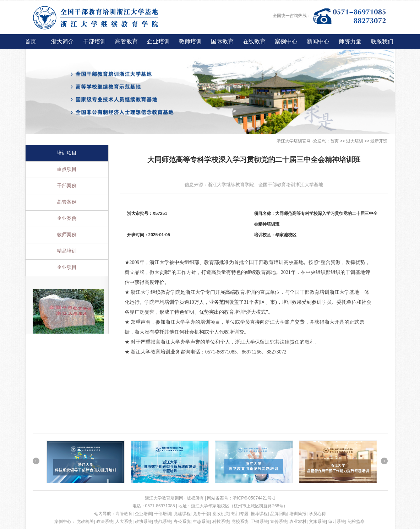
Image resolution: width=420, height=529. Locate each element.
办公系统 (182, 522)
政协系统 (143, 522)
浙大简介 (62, 41)
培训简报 (298, 514)
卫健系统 (260, 522)
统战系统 (163, 522)
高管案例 (67, 202)
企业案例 (67, 218)
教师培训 (190, 41)
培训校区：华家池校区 (275, 235)
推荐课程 (259, 514)
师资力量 (350, 41)
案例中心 (286, 41)
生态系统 (201, 522)
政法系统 (105, 522)
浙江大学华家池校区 (210, 506)
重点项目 (67, 169)
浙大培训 (355, 141)
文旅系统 (317, 522)
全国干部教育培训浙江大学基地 (291, 185)
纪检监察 (356, 522)
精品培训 (67, 251)
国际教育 (222, 41)
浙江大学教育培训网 (165, 498)
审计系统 (337, 522)
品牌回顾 (279, 514)
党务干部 (201, 514)
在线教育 (254, 41)
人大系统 (124, 522)
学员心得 (317, 514)
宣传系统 (279, 522)
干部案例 (67, 186)
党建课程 (182, 514)
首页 (31, 41)
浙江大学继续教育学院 (231, 185)
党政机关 (221, 514)
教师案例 (67, 235)
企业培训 (158, 41)
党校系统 (240, 522)
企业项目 (67, 267)
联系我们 (382, 41)
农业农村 (298, 522)
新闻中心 (318, 41)
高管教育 (126, 41)
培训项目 (67, 153)
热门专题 (240, 514)
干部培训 (94, 41)
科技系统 (221, 522)
